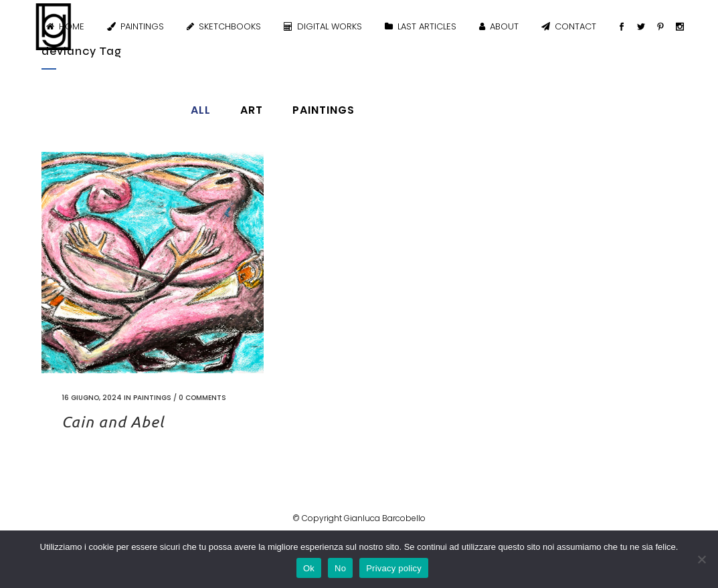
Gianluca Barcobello (385, 518)
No (340, 568)
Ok (309, 568)
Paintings (152, 398)
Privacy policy (394, 568)
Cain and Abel (113, 422)
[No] (701, 559)
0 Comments (202, 398)
